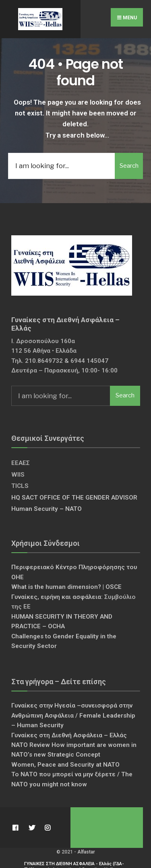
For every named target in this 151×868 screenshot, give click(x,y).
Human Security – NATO (47, 509)
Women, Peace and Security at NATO (65, 765)
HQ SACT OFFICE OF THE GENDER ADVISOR (74, 498)
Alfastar (86, 852)
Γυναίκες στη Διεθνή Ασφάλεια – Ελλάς (69, 735)
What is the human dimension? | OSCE (66, 587)
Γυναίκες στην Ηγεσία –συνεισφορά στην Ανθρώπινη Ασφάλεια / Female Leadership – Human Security (73, 715)
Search (129, 166)
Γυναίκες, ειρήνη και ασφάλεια (56, 597)
